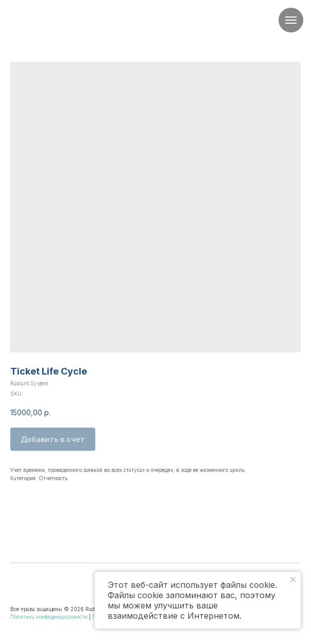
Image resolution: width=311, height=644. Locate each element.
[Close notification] (293, 580)
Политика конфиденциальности (49, 617)
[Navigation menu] (291, 20)
